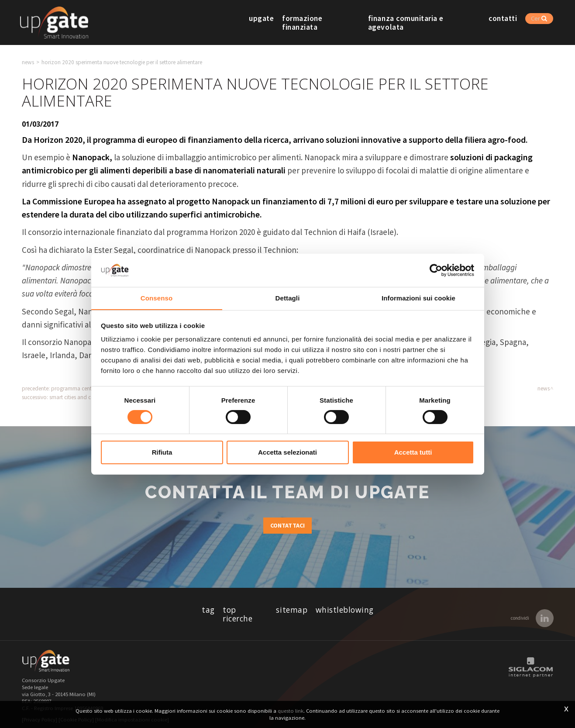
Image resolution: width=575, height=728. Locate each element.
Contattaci (288, 526)
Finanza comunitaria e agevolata (432, 23)
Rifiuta (162, 453)
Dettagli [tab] (288, 298)
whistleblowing (346, 610)
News (28, 62)
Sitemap (292, 610)
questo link (291, 711)
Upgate (268, 23)
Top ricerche (245, 610)
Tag (207, 610)
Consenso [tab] (157, 298)
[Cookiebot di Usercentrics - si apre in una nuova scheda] (436, 270)
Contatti (512, 23)
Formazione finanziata (328, 23)
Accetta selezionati (287, 453)
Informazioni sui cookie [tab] (418, 298)
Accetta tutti (413, 453)
